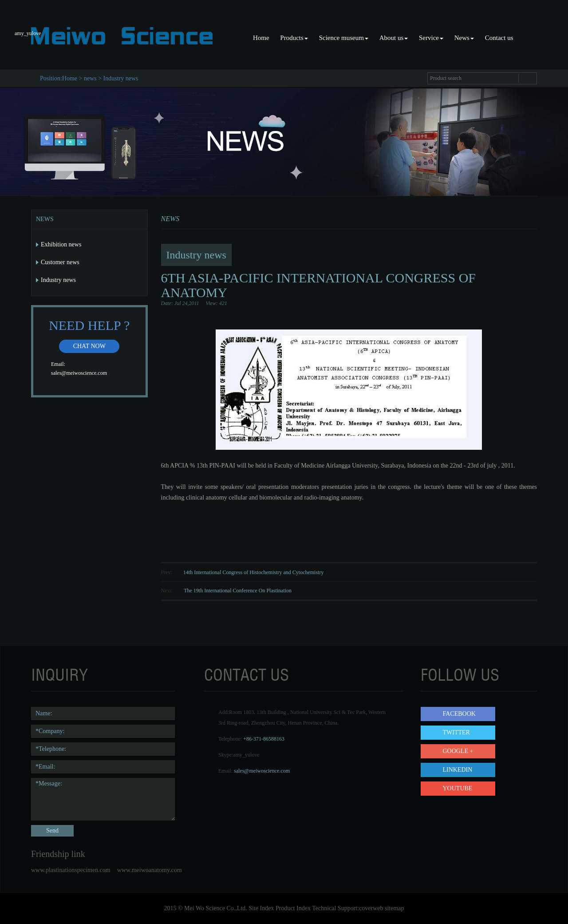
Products (294, 38)
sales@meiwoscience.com (79, 373)
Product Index (293, 908)
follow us (460, 675)
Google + (458, 751)
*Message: (103, 799)
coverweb (371, 908)
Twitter (456, 732)
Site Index (261, 908)
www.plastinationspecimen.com (71, 870)
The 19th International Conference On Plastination (238, 591)
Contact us (499, 38)
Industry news (121, 78)
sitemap (394, 908)
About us (394, 38)
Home (261, 38)
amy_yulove (246, 755)
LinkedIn (458, 770)
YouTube (458, 788)
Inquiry (59, 675)
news (90, 78)
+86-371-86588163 (264, 739)
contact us (247, 675)
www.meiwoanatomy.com (150, 870)
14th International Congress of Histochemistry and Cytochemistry (254, 572)
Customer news (60, 262)
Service (431, 38)
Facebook (459, 714)
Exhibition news (61, 244)
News (464, 38)
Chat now (89, 346)
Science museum (344, 38)
